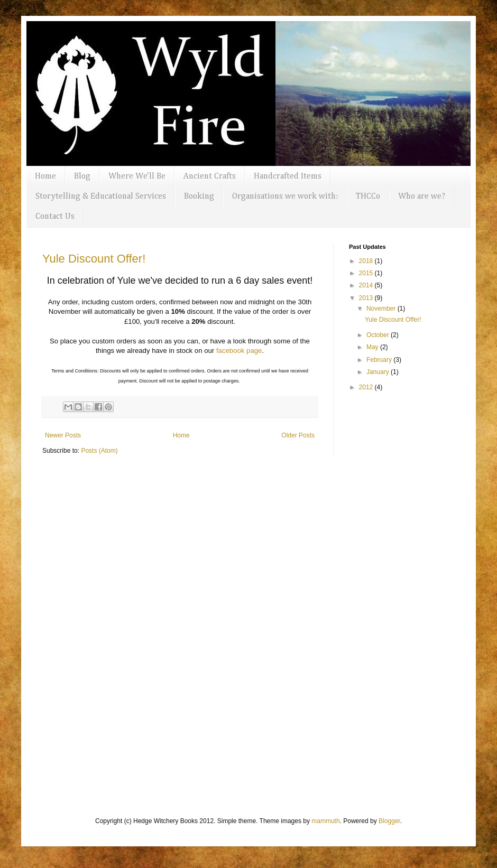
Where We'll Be (137, 176)
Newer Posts (63, 435)
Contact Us (55, 217)
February (380, 360)
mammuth (325, 821)
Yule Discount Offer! (94, 259)
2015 (367, 273)
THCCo (368, 197)
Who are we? (422, 197)
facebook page (239, 351)
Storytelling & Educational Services (101, 197)
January (379, 372)
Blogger (389, 821)
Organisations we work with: (285, 197)
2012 (367, 387)
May (373, 347)
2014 (367, 285)
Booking (199, 197)
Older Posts (298, 435)
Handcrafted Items (288, 176)
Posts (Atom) (99, 451)
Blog (82, 176)
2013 (367, 298)
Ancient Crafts (210, 176)
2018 (367, 261)
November (382, 309)
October (379, 335)
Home (45, 176)
